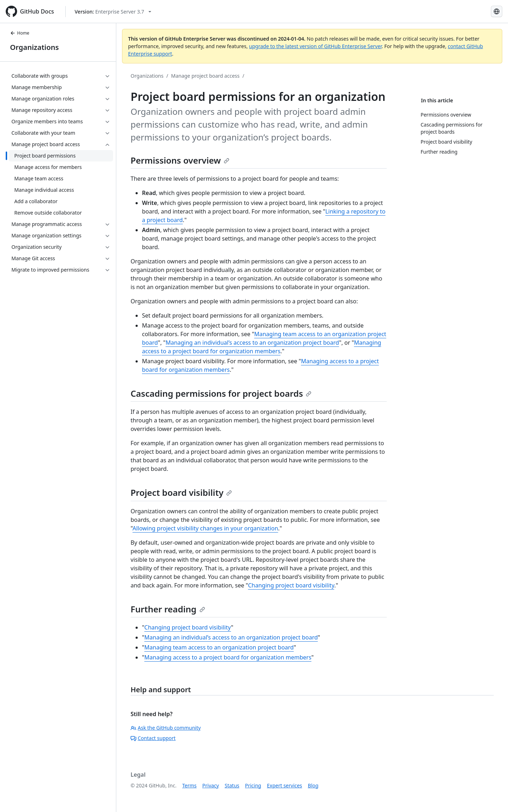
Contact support (153, 738)
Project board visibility (181, 492)
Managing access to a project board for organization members (228, 657)
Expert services (285, 785)
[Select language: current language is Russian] (497, 11)
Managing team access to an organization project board (219, 647)
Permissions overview (180, 160)
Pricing (253, 785)
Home (20, 33)
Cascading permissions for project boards (221, 393)
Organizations (34, 47)
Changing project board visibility (291, 585)
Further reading (168, 609)
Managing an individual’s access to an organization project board (252, 343)
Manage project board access (205, 76)
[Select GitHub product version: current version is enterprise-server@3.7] (113, 12)
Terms (189, 785)
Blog (313, 785)
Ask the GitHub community (166, 728)
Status (232, 785)
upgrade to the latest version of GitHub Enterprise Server (315, 46)
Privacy (211, 785)
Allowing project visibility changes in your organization (205, 528)
